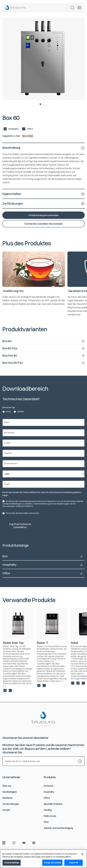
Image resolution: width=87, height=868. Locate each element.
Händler (19, 412)
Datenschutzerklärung (63, 492)
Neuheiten (8, 798)
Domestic (49, 786)
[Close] (82, 857)
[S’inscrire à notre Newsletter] (80, 761)
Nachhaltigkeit (10, 792)
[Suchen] (72, 8)
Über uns (7, 786)
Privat (7, 412)
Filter (46, 822)
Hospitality (43, 565)
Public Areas (50, 816)
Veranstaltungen (11, 804)
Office (43, 573)
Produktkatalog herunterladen (44, 215)
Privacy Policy (52, 850)
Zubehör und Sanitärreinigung (58, 828)
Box (43, 556)
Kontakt (6, 810)
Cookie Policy (66, 850)
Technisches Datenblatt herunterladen (43, 224)
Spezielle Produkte (53, 804)
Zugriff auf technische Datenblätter (20, 526)
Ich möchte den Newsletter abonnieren (21, 513)
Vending (48, 810)
